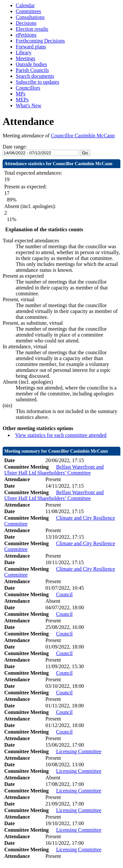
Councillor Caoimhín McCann (83, 136)
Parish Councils (32, 70)
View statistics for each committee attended (61, 435)
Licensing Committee (79, 751)
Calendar (25, 5)
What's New (29, 105)
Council (64, 594)
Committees (28, 11)
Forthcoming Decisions (40, 41)
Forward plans (31, 47)
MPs (20, 94)
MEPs (22, 100)
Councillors (28, 88)
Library (24, 52)
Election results (32, 29)
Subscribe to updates (37, 82)
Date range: (15, 147)
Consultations (30, 17)
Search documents (35, 76)
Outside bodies (31, 64)
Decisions (26, 23)
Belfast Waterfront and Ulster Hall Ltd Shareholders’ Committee (54, 470)
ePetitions (26, 35)
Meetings (26, 58)
